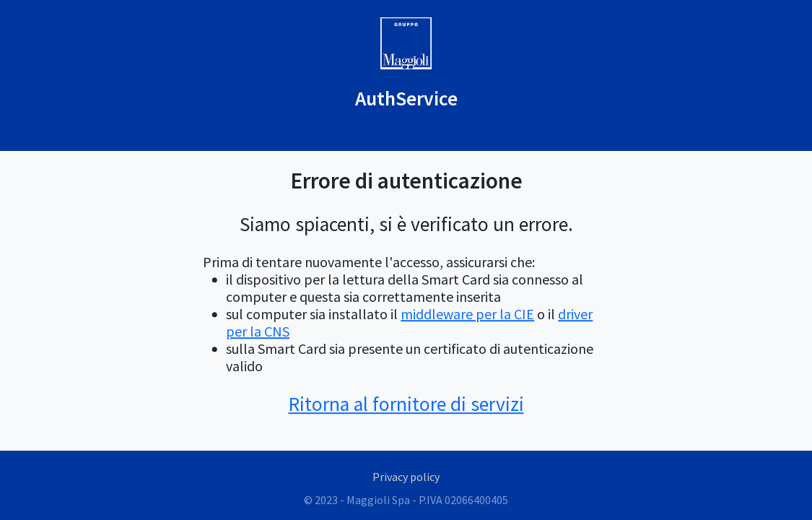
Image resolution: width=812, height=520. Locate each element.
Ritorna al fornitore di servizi (406, 404)
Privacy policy (406, 477)
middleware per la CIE (467, 314)
